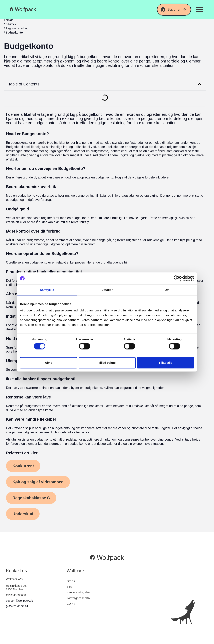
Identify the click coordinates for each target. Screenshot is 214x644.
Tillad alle (165, 363)
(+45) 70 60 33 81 (17, 606)
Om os (71, 581)
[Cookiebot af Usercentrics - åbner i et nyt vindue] (176, 278)
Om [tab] (167, 290)
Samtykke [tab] (47, 290)
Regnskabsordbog (17, 28)
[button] (200, 84)
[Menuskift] (200, 10)
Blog (69, 587)
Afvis (48, 363)
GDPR (71, 604)
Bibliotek (11, 24)
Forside (9, 20)
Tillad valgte (107, 363)
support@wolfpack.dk (19, 601)
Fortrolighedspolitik (78, 598)
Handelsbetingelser (79, 592)
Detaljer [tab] (107, 290)
